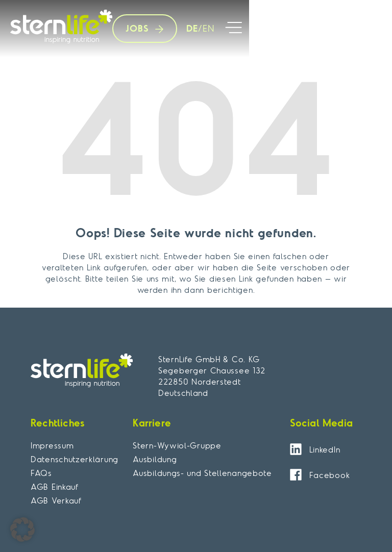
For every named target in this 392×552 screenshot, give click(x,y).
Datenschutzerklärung (75, 459)
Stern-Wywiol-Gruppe (177, 445)
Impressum (52, 445)
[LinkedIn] (296, 449)
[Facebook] (296, 475)
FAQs (41, 473)
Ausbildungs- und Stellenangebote (202, 473)
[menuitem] (190, 29)
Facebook (330, 475)
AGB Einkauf (55, 487)
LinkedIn (325, 449)
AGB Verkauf (56, 500)
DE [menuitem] (192, 28)
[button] (234, 29)
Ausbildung (155, 459)
